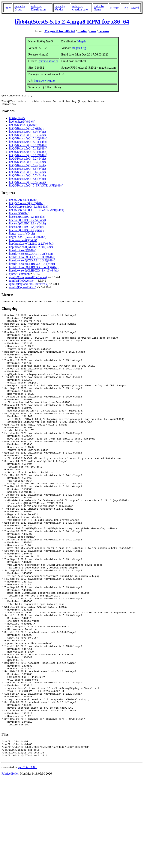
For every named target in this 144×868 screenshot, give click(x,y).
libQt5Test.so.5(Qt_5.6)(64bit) (27, 174)
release (104, 31)
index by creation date (80, 8)
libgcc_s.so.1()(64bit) (22, 236)
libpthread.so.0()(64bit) (23, 242)
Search (135, 8)
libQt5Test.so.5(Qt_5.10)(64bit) (28, 141)
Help (125, 8)
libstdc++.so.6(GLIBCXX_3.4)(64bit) (32, 266)
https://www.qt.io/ (45, 81)
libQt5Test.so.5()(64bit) (23, 127)
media (82, 31)
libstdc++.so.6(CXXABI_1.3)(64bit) (31, 256)
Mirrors (114, 8)
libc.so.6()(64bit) (19, 216)
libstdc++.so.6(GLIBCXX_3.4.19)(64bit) (34, 273)
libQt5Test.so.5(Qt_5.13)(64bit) (28, 151)
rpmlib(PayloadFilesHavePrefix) (29, 286)
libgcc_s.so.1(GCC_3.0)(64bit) (28, 239)
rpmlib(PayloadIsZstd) (23, 290)
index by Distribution (38, 8)
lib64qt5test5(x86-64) (22, 124)
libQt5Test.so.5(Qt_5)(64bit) (26, 131)
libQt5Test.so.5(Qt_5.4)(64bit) (27, 168)
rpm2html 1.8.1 (28, 857)
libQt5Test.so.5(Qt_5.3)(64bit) (27, 164)
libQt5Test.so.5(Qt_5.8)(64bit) (27, 181)
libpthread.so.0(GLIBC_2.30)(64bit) (31, 249)
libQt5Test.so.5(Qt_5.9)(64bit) (27, 184)
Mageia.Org (79, 48)
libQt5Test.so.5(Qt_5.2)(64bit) (27, 161)
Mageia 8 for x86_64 (60, 31)
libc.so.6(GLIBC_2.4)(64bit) (26, 229)
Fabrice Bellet (10, 863)
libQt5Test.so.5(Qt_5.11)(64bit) (28, 144)
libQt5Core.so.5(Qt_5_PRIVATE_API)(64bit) (37, 212)
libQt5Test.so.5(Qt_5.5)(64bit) (27, 171)
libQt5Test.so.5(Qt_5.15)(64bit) (28, 157)
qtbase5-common (19, 276)
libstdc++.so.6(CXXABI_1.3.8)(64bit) (32, 259)
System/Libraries (48, 61)
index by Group (20, 8)
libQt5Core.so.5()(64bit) (24, 202)
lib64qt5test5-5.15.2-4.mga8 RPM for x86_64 (72, 21)
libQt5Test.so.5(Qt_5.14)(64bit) (28, 154)
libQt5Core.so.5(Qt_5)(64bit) (27, 205)
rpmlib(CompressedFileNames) (28, 279)
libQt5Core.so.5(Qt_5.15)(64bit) (28, 209)
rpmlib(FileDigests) (21, 283)
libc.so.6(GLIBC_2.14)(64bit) (27, 219)
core (93, 31)
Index (8, 8)
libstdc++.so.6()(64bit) (23, 253)
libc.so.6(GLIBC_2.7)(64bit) (26, 232)
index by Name (99, 8)
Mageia (82, 41)
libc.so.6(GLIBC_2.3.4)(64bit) (27, 226)
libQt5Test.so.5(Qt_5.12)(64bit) (28, 147)
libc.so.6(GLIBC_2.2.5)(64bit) (27, 222)
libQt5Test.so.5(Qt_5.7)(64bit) (27, 178)
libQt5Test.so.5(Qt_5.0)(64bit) (27, 134)
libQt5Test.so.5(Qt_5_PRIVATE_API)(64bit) (36, 188)
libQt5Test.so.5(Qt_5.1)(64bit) (27, 137)
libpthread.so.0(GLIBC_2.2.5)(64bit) (31, 246)
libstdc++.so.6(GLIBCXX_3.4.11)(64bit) (34, 269)
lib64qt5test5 (17, 120)
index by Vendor (60, 8)
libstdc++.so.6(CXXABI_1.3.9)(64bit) (32, 263)
